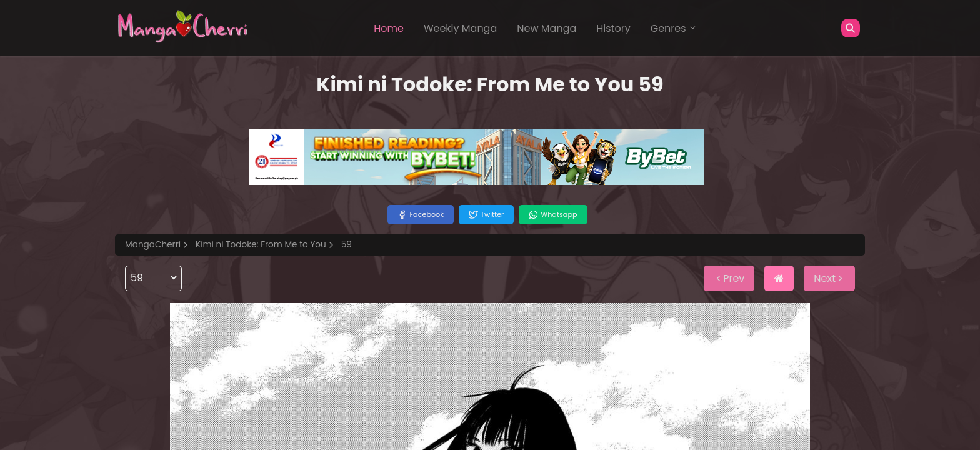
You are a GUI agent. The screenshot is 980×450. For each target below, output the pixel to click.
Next (829, 278)
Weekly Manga (460, 28)
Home (389, 28)
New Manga (547, 28)
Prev (729, 278)
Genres (674, 28)
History (613, 28)
